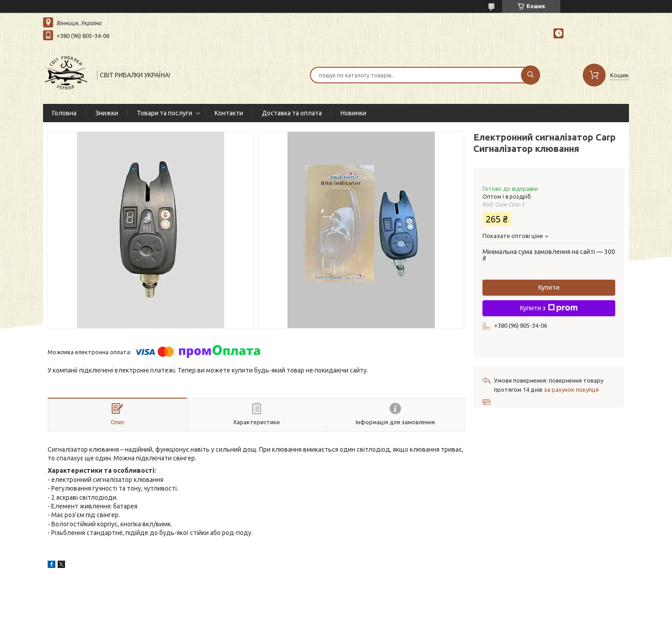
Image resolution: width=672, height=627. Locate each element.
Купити (549, 287)
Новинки (353, 113)
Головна (64, 113)
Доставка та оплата (292, 113)
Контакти (229, 113)
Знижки (107, 113)
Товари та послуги (165, 113)
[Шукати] (531, 75)
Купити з (549, 308)
